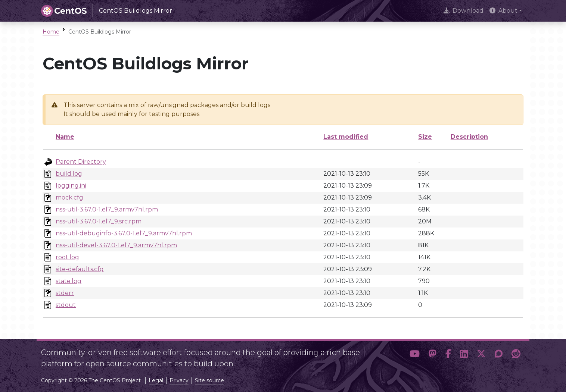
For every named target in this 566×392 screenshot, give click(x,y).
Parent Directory (81, 162)
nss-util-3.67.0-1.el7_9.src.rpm (99, 221)
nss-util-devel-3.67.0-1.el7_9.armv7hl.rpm (116, 245)
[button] (415, 355)
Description (469, 137)
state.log (69, 281)
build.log (69, 174)
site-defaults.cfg (80, 269)
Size (425, 137)
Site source (209, 380)
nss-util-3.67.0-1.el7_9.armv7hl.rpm (107, 209)
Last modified (346, 137)
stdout (66, 305)
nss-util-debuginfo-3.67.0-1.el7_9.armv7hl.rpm (124, 233)
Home (51, 32)
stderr (65, 293)
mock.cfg (69, 197)
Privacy (179, 380)
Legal (156, 380)
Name (65, 137)
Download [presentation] (464, 11)
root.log (67, 257)
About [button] (503, 11)
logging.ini (71, 186)
